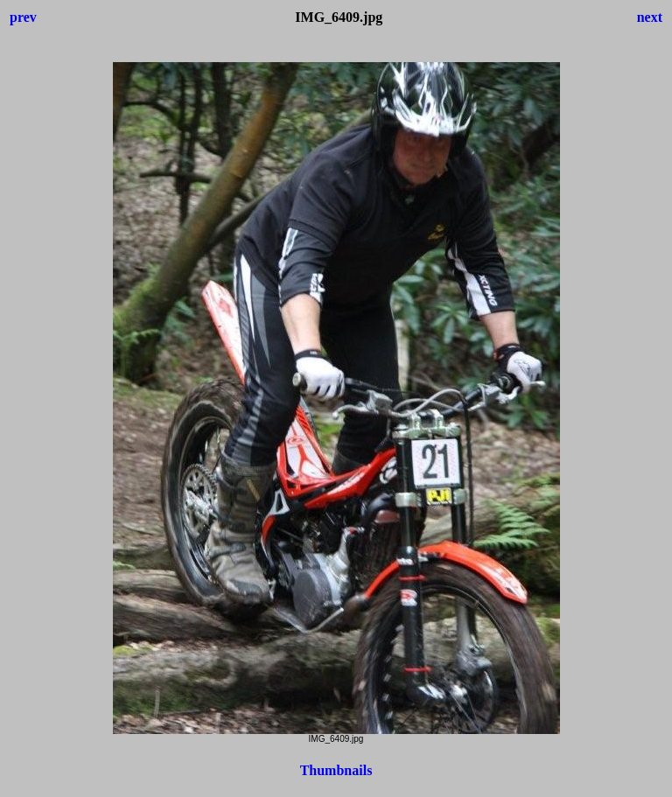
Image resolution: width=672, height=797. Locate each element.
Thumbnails (336, 770)
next (650, 17)
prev (23, 17)
